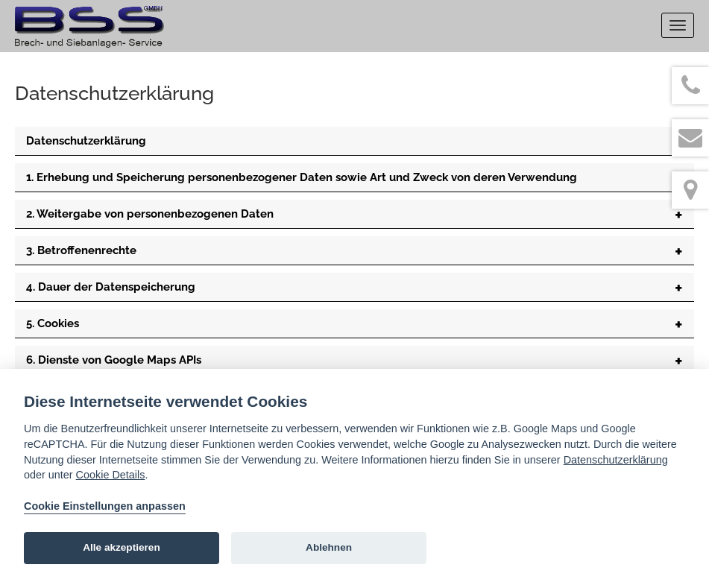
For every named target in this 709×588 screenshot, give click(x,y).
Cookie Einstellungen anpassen (105, 506)
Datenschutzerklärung (616, 460)
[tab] (354, 141)
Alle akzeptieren (122, 547)
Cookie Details (111, 475)
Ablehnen (329, 547)
